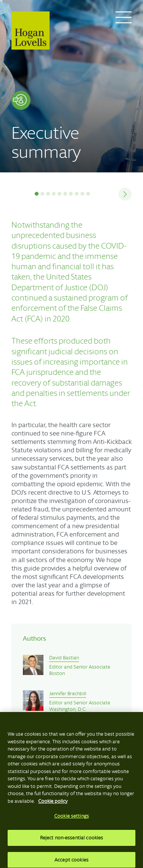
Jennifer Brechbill (68, 694)
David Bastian (64, 658)
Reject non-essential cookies (72, 841)
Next (122, 194)
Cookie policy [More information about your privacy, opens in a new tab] (53, 804)
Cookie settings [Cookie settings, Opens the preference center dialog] (71, 819)
